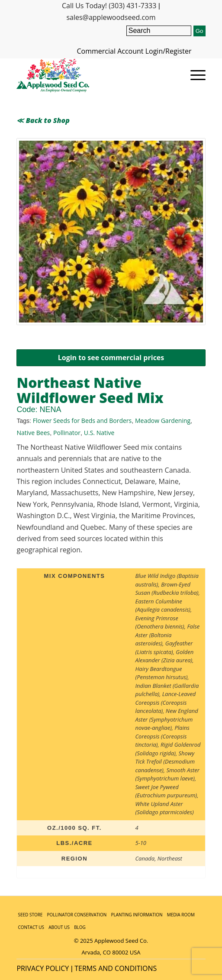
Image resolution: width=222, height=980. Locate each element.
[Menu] (194, 75)
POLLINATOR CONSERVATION (77, 915)
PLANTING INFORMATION (137, 915)
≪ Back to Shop (43, 120)
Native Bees (33, 433)
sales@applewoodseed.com (111, 17)
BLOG (80, 927)
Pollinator (67, 433)
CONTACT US (31, 927)
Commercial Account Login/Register (134, 51)
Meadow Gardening (163, 421)
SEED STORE (30, 915)
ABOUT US (59, 927)
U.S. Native (99, 433)
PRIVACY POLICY (43, 968)
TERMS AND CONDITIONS (116, 968)
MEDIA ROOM (181, 915)
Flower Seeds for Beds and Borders (82, 421)
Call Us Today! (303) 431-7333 (109, 6)
